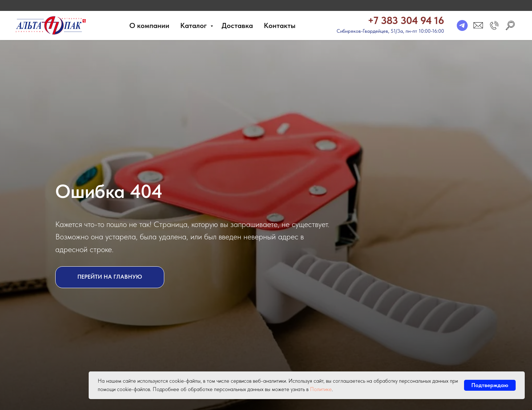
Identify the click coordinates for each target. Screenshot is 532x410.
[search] (510, 25)
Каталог (194, 25)
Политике (321, 389)
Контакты (280, 25)
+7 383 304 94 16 (406, 20)
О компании (149, 25)
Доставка (237, 25)
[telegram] (462, 25)
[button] (494, 25)
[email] (478, 25)
